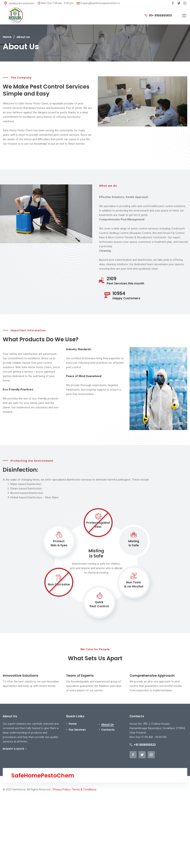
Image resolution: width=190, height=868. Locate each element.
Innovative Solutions (21, 675)
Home (7, 37)
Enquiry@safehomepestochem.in (98, 3)
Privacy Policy (61, 789)
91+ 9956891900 (158, 15)
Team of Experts (80, 675)
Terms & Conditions (84, 789)
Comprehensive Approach (152, 675)
